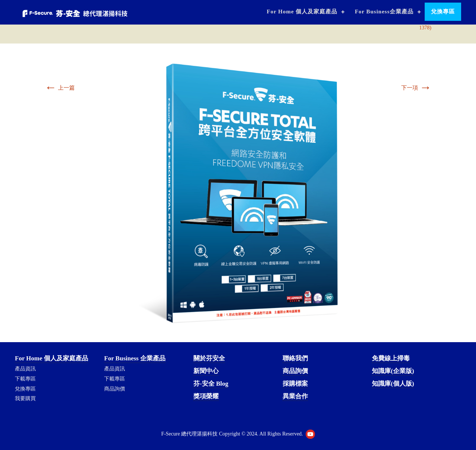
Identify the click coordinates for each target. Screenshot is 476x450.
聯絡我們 (295, 358)
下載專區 (25, 379)
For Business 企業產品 (135, 358)
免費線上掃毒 (391, 358)
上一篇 (60, 88)
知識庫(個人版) (393, 384)
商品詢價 (115, 389)
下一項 (416, 88)
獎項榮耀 (206, 396)
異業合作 (295, 396)
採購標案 (295, 384)
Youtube (310, 434)
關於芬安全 (209, 358)
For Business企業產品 (384, 12)
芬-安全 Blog (211, 384)
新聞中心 (206, 371)
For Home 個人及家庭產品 (302, 12)
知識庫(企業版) (393, 371)
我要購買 (25, 398)
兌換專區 (443, 12)
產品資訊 (25, 369)
